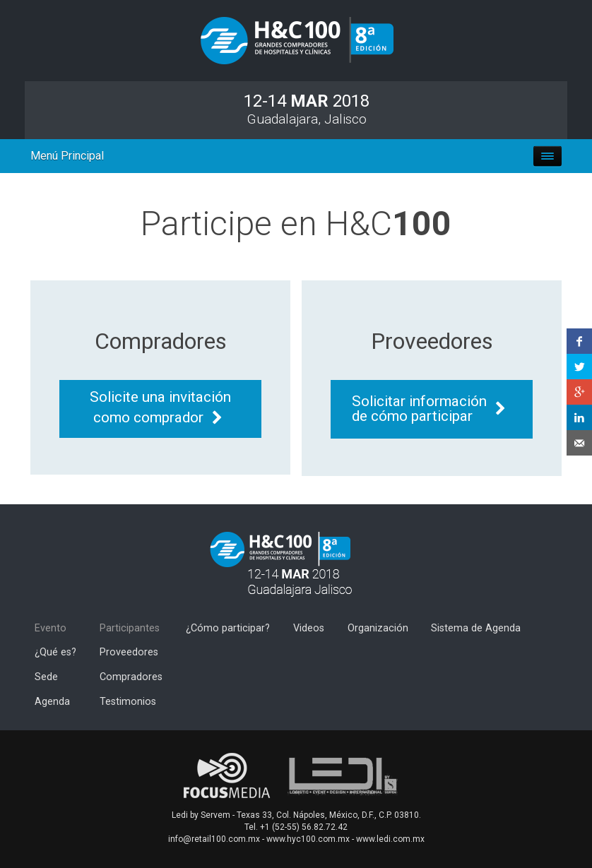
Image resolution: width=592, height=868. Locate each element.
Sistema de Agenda (476, 628)
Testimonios (128, 702)
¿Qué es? (55, 652)
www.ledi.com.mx (390, 839)
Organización (378, 628)
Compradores (131, 677)
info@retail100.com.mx (214, 839)
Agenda (52, 702)
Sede (46, 677)
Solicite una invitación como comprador (160, 407)
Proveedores (129, 652)
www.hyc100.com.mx (308, 839)
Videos (309, 628)
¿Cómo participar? (228, 628)
